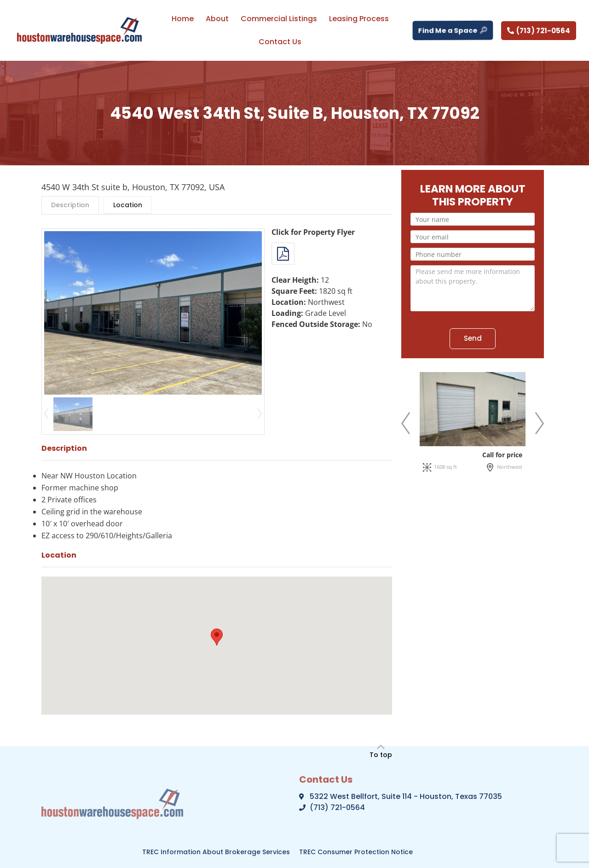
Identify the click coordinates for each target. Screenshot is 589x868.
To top (381, 755)
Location (128, 205)
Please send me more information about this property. (473, 288)
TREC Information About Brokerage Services (216, 852)
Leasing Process (359, 19)
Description (70, 205)
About (217, 19)
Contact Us (280, 42)
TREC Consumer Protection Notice (356, 852)
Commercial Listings (279, 19)
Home (183, 19)
